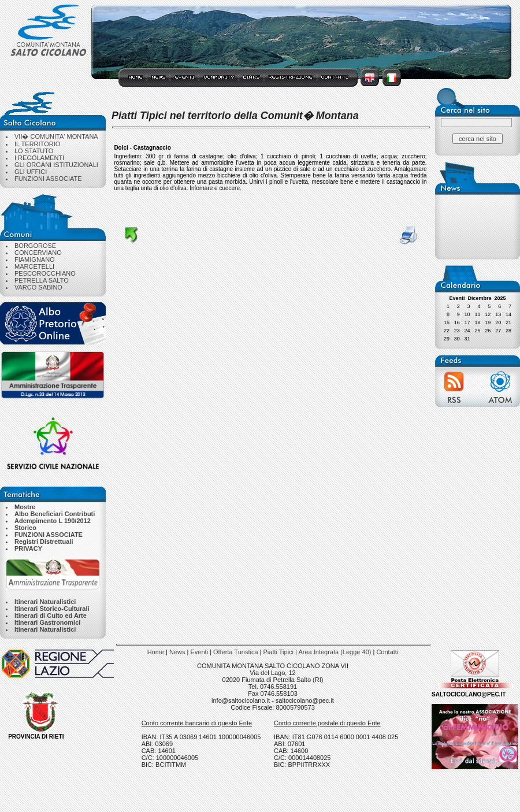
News (177, 652)
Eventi (200, 652)
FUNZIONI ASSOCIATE (48, 179)
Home (156, 652)
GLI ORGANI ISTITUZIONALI (56, 165)
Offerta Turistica (235, 652)
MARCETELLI (34, 266)
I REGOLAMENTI (39, 158)
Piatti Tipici (278, 652)
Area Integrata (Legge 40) (335, 652)
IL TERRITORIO (37, 144)
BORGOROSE (35, 246)
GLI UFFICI (31, 172)
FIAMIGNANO (35, 259)
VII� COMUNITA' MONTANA (56, 136)
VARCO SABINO (38, 287)
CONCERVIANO (38, 253)
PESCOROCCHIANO (45, 273)
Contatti (387, 652)
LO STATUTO (34, 151)
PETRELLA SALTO (42, 280)
